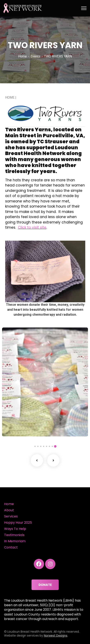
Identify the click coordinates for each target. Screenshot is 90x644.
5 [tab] (44, 446)
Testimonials (14, 535)
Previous (37, 460)
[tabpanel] (45, 382)
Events (35, 56)
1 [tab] (55, 446)
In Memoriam (15, 541)
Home (22, 56)
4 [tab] (47, 446)
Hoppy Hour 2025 (18, 523)
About (9, 510)
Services (11, 516)
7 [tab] (38, 446)
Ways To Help (15, 529)
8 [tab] (35, 446)
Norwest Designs (56, 636)
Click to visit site (32, 227)
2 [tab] (52, 446)
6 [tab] (41, 446)
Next (53, 460)
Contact (11, 547)
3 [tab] (49, 446)
